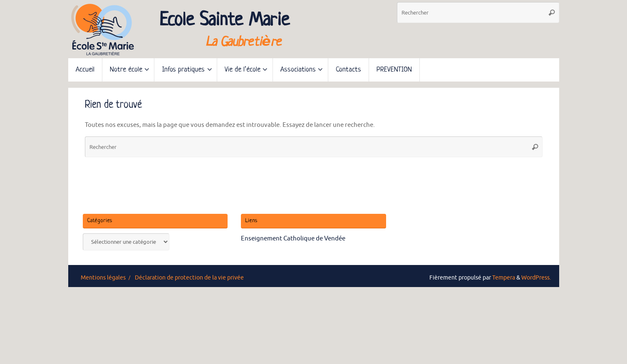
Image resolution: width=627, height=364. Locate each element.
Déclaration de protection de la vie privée (189, 278)
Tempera (504, 278)
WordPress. (536, 278)
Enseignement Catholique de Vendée (293, 239)
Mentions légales (103, 278)
